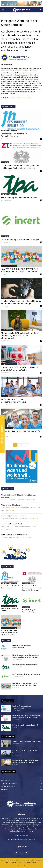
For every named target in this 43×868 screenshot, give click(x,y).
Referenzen (13, 862)
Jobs (23, 71)
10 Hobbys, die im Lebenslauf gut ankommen (27, 741)
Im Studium (4, 396)
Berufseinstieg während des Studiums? (19, 198)
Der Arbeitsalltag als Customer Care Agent (20, 240)
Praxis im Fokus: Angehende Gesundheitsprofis (14, 135)
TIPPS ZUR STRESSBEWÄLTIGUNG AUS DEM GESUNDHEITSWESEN (20, 369)
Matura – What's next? (7, 330)
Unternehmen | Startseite (25, 98)
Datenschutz (31, 860)
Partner (38, 860)
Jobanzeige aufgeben (21, 835)
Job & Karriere (5, 162)
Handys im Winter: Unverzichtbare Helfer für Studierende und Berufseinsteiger (21, 302)
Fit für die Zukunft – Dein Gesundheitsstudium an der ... (14, 401)
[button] (40, 10)
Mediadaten (18, 860)
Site (7, 862)
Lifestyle (4, 364)
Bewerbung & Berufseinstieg (9, 130)
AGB (24, 860)
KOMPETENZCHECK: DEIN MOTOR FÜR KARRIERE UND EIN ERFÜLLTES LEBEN (19, 270)
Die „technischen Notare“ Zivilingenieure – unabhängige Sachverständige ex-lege (20, 167)
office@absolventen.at (28, 839)
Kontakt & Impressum (31, 862)
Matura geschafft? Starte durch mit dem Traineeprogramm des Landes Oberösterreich (19, 336)
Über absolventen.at (7, 860)
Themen (21, 862)
